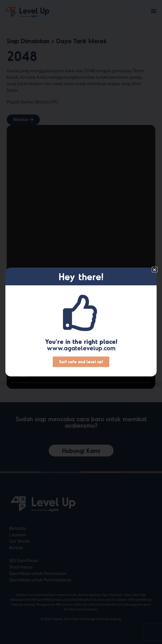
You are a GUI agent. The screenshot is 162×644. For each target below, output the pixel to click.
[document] (81, 322)
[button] (155, 270)
